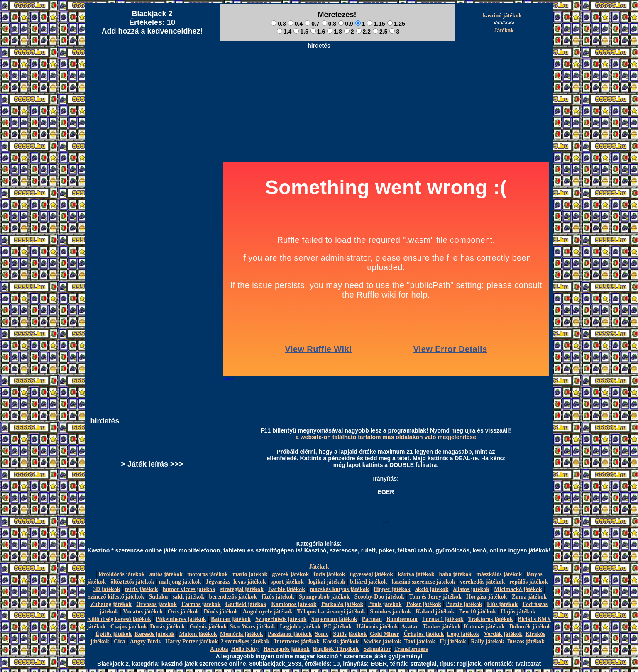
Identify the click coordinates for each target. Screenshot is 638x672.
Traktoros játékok (491, 619)
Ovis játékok (183, 612)
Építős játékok (114, 634)
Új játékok (453, 641)
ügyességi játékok (372, 574)
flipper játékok (392, 589)
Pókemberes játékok (181, 619)
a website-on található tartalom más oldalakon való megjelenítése (386, 437)
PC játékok (338, 627)
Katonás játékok (484, 627)
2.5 (380, 32)
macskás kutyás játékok (339, 589)
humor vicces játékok (189, 589)
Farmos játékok (201, 604)
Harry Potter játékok (191, 641)
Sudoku (159, 597)
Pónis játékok (385, 604)
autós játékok (166, 574)
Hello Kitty (245, 649)
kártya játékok (416, 574)
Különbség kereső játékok (119, 619)
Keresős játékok (154, 634)
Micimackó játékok (518, 589)
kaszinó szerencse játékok (424, 582)
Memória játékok (242, 634)
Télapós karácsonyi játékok (331, 612)
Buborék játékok (530, 627)
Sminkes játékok (390, 612)
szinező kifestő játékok (116, 597)
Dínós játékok (221, 612)
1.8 (334, 32)
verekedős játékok (482, 582)
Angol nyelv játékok (268, 612)
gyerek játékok (290, 574)
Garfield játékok (246, 604)
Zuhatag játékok (111, 604)
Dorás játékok (167, 627)
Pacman (372, 619)
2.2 (363, 32)
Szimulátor (377, 649)
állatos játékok (472, 589)
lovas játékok (250, 582)
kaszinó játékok (502, 16)
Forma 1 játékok (443, 619)
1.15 (376, 24)
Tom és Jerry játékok (435, 597)
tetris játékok (142, 589)
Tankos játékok (442, 627)
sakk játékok (189, 597)
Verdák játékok (503, 634)
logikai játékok (327, 582)
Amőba (219, 649)
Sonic (321, 634)
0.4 (295, 24)
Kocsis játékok (341, 641)
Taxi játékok (420, 641)
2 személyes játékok (245, 641)
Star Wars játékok (253, 627)
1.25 (396, 24)
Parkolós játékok (342, 604)
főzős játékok (278, 597)
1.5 (301, 32)
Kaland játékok (435, 612)
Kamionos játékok (294, 604)
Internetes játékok (297, 641)
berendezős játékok (233, 597)
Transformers (411, 649)
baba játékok (455, 574)
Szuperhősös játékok (281, 619)
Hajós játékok (518, 612)
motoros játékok (207, 574)
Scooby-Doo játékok (379, 597)
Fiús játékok (502, 604)
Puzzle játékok (464, 604)
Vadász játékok (383, 641)
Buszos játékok (526, 641)
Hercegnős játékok (286, 649)
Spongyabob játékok (324, 597)
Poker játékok (424, 604)
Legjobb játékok (300, 627)
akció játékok (432, 589)
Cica (119, 641)
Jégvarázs (218, 582)
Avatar (409, 627)
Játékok (504, 31)
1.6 (318, 32)
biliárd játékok (368, 582)
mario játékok (250, 574)
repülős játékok (529, 582)
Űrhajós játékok (424, 634)
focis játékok (329, 574)
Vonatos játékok (143, 612)
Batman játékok (231, 619)
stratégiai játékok (242, 589)
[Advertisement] (319, 71)
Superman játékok (334, 619)
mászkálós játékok (499, 574)
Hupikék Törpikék (336, 649)
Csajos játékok (129, 627)
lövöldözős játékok (122, 574)
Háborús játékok (377, 627)
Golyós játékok (208, 627)
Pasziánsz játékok (290, 634)
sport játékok (287, 582)
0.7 (312, 24)
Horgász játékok (486, 597)
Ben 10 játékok (478, 612)
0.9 (346, 24)
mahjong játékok (180, 582)
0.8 (329, 24)
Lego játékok (463, 634)
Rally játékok (488, 641)
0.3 (278, 24)
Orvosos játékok (156, 604)
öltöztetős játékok (132, 582)
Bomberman (402, 619)
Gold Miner (384, 634)
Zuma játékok (529, 597)
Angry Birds (145, 641)
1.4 (284, 32)
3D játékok (107, 589)
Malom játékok (198, 634)
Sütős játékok (350, 634)
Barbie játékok (287, 589)
